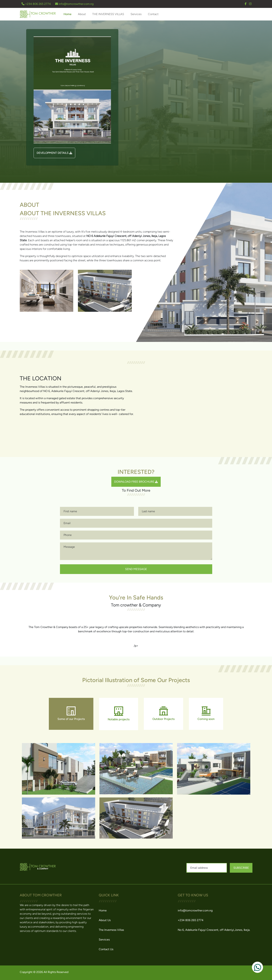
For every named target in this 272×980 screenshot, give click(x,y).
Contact (153, 14)
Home (68, 14)
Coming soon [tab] (206, 714)
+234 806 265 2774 (37, 4)
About (82, 14)
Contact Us (106, 949)
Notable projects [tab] (119, 714)
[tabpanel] (136, 791)
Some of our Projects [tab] (71, 714)
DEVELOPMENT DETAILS (54, 153)
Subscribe (241, 868)
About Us (105, 920)
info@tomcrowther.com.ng (74, 4)
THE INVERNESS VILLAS (108, 14)
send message (136, 569)
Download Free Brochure (136, 482)
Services (136, 14)
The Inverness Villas (111, 930)
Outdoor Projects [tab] (163, 714)
